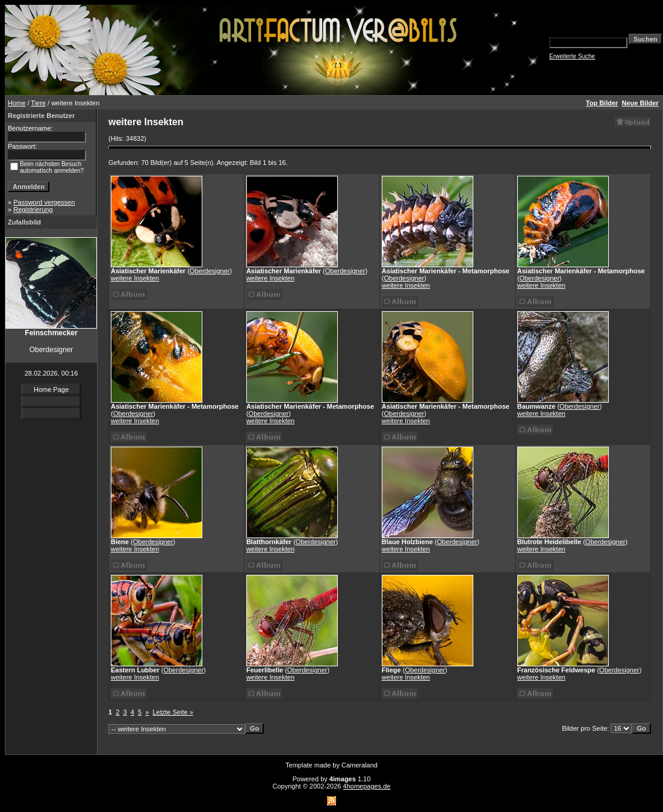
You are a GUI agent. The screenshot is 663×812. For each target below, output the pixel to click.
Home (17, 103)
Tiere (38, 103)
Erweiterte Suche (572, 56)
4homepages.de (367, 786)
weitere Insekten (135, 278)
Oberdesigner (210, 271)
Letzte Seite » (173, 712)
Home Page (51, 389)
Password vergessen (44, 202)
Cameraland (360, 765)
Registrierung (33, 209)
